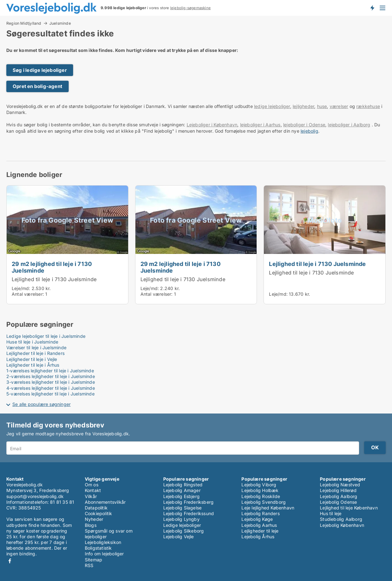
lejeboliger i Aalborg (349, 125)
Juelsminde (60, 23)
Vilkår (91, 496)
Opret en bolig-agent (37, 86)
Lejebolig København (342, 525)
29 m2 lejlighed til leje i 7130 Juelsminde (52, 267)
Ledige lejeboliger (182, 525)
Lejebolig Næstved (340, 485)
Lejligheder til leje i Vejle (32, 359)
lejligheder (303, 106)
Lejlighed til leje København (349, 508)
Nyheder (94, 519)
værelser (339, 106)
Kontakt (93, 490)
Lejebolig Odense (338, 502)
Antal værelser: (28, 294)
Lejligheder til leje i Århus (33, 365)
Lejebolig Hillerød (338, 490)
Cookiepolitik (99, 513)
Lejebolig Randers (260, 513)
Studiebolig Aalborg (341, 519)
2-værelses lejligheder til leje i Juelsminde (51, 376)
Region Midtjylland (24, 23)
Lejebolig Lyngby (181, 519)
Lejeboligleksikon (103, 542)
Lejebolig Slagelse (183, 508)
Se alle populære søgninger (41, 404)
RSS (89, 565)
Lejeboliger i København (212, 125)
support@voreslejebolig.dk (35, 496)
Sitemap (93, 560)
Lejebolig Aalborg (339, 496)
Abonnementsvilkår (105, 502)
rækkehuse (368, 106)
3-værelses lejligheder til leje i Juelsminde (51, 382)
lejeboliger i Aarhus (260, 125)
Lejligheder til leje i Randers (35, 353)
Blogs (91, 525)
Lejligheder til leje (260, 531)
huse (322, 106)
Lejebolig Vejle (179, 537)
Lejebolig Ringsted (183, 485)
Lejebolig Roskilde (261, 496)
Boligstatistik (98, 548)
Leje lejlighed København (268, 508)
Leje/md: (22, 288)
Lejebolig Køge (257, 519)
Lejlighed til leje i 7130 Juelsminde (54, 279)
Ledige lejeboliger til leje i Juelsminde (46, 336)
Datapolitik (96, 508)
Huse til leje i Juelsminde (32, 342)
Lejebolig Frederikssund (189, 513)
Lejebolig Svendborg (264, 502)
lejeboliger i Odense (304, 125)
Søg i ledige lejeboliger (40, 70)
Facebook (10, 561)
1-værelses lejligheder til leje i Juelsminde (50, 371)
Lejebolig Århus (258, 537)
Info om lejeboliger (104, 554)
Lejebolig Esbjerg (181, 496)
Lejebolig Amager (182, 490)
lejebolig (309, 131)
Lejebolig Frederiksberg (189, 502)
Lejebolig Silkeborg (184, 531)
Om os (92, 485)
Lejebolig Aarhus (259, 525)
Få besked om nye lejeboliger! (372, 8)
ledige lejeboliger (272, 106)
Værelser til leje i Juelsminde (36, 347)
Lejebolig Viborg (259, 485)
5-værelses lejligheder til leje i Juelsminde (50, 394)
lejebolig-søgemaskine (190, 8)
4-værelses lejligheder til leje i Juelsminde (51, 388)
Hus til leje (331, 513)
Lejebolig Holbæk (260, 490)
